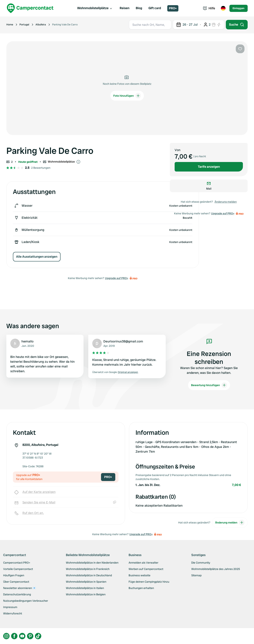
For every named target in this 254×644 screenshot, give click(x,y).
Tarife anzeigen (209, 167)
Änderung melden (226, 202)
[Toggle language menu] (223, 8)
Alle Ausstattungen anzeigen (37, 257)
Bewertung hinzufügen (209, 385)
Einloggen (239, 8)
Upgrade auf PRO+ (117, 278)
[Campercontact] (30, 8)
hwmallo (27, 341)
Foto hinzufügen (127, 96)
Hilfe (209, 8)
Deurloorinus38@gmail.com (123, 341)
